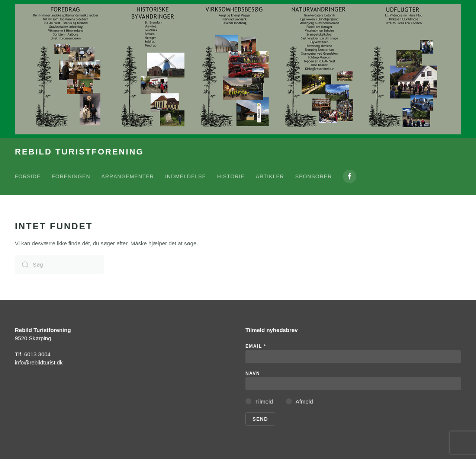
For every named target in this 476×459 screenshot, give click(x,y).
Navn (253, 373)
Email (256, 346)
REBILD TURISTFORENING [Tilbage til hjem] (79, 152)
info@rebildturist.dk (39, 362)
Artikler (270, 176)
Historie (231, 176)
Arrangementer (128, 176)
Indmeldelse (186, 176)
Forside (28, 176)
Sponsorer (313, 176)
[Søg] (59, 265)
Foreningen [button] (71, 176)
